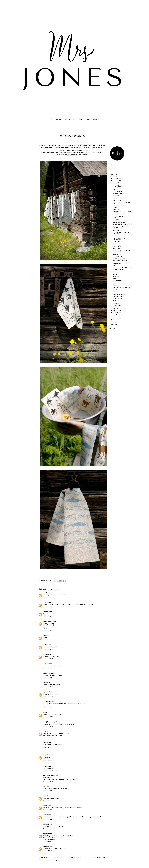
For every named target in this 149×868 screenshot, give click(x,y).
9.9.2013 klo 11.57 (48, 800)
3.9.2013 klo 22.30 (48, 726)
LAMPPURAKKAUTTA (118, 248)
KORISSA (115, 290)
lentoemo (45, 834)
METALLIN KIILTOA (117, 196)
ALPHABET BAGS (117, 281)
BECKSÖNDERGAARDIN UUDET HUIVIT (121, 207)
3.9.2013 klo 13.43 (48, 597)
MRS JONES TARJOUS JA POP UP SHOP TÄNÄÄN (121, 227)
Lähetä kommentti (46, 854)
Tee (44, 731)
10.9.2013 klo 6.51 (48, 841)
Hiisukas (45, 805)
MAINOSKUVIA (116, 220)
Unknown (45, 846)
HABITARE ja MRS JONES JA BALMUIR (122, 224)
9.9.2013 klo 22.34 (48, 819)
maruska (45, 824)
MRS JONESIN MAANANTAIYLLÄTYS (122, 212)
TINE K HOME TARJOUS (118, 200)
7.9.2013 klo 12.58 (48, 770)
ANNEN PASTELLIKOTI (118, 191)
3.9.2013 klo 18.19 (48, 659)
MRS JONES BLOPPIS (118, 270)
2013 (113, 176)
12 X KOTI (80, 119)
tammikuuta (116, 319)
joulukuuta (116, 178)
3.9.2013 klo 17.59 (48, 649)
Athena (45, 815)
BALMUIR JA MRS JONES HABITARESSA (119, 239)
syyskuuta (116, 185)
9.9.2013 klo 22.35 (48, 829)
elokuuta (115, 304)
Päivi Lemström (47, 701)
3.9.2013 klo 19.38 (48, 678)
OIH (114, 189)
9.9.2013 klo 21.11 (48, 810)
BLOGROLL (96, 119)
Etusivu (72, 857)
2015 (113, 172)
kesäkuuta (116, 308)
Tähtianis (45, 602)
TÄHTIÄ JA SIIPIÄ (117, 285)
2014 (113, 174)
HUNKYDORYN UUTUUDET (120, 261)
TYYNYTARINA (116, 242)
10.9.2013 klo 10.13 (48, 851)
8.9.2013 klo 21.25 (48, 791)
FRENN (114, 279)
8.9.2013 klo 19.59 (48, 781)
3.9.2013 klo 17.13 (48, 616)
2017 (113, 168)
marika (45, 645)
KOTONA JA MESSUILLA (119, 222)
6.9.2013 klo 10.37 (48, 761)
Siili (44, 786)
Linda (44, 635)
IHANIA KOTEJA (117, 230)
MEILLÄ (114, 265)
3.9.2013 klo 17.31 (48, 640)
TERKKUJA (115, 272)
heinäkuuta (116, 306)
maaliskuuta (116, 315)
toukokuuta (116, 310)
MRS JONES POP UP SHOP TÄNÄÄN (122, 288)
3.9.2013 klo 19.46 (48, 687)
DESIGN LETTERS (117, 254)
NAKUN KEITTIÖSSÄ (118, 187)
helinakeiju (46, 755)
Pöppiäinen (46, 692)
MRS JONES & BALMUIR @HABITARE (122, 268)
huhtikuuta (116, 312)
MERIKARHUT (116, 236)
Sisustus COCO (47, 621)
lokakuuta (116, 183)
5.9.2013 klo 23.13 (48, 737)
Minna (44, 593)
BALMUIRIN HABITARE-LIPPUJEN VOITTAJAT (121, 233)
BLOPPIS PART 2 (117, 246)
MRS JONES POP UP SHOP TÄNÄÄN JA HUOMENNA (122, 251)
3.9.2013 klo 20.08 (48, 696)
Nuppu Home (47, 673)
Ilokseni (45, 796)
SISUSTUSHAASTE (117, 256)
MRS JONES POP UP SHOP (119, 259)
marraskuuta (116, 181)
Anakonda (46, 612)
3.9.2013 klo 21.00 (48, 717)
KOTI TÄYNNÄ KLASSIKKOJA (120, 214)
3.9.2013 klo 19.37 (48, 668)
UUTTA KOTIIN (116, 283)
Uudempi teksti (43, 857)
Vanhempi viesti (101, 857)
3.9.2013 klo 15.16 (48, 607)
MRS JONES (59, 119)
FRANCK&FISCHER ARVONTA (120, 194)
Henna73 (45, 742)
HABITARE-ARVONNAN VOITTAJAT (122, 263)
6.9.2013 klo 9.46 (47, 750)
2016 (113, 170)
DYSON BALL (116, 244)
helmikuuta (116, 317)
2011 (113, 324)
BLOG (52, 119)
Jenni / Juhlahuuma (48, 722)
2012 (113, 322)
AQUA (114, 301)
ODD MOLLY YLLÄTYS (118, 296)
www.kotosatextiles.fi (97, 147)
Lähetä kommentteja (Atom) (49, 860)
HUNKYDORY (116, 276)
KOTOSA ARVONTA (118, 292)
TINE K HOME (116, 210)
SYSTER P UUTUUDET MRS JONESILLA (119, 217)
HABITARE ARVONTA (118, 299)
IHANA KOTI (116, 274)
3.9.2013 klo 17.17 (48, 630)
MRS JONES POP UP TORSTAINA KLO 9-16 (122, 203)
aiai (44, 713)
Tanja (44, 766)
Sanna (44, 654)
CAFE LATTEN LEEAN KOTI (119, 198)
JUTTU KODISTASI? (69, 119)
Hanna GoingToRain (48, 775)
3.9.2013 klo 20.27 (48, 707)
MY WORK (87, 119)
